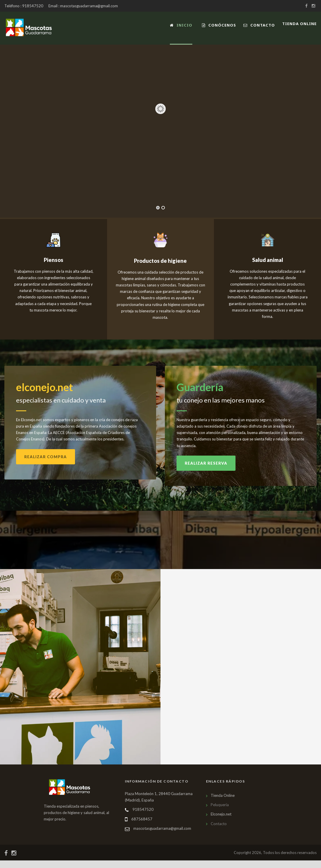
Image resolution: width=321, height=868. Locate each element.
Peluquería (220, 812)
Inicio (181, 25)
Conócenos (219, 25)
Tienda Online (223, 803)
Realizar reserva (206, 471)
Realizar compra (46, 464)
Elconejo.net (221, 822)
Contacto (259, 25)
